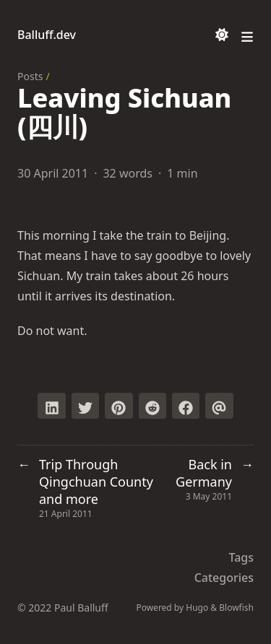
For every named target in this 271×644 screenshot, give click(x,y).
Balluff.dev (47, 35)
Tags (241, 557)
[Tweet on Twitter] (85, 406)
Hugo (197, 608)
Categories (224, 578)
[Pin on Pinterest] (119, 406)
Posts (30, 76)
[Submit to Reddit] (152, 406)
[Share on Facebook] (186, 406)
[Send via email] (219, 406)
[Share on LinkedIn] (51, 406)
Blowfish (236, 608)
